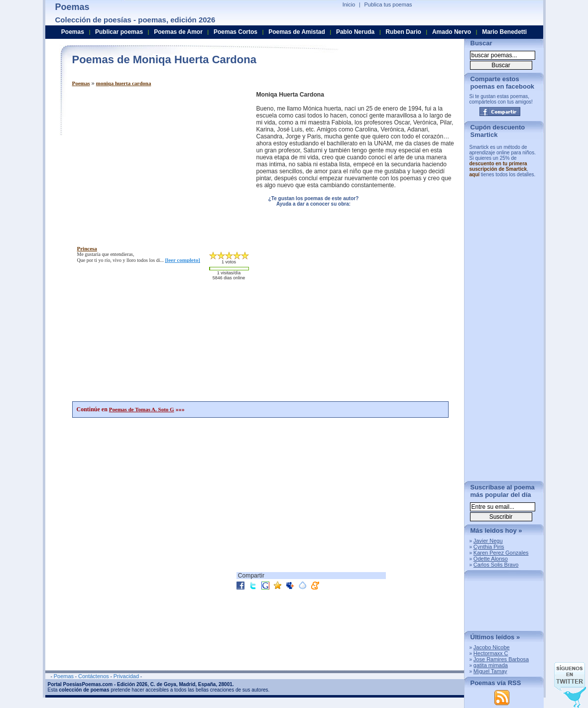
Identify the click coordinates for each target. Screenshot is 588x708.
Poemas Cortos (235, 32)
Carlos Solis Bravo (496, 565)
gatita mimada (491, 665)
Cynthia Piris (489, 547)
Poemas (81, 83)
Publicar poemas (119, 32)
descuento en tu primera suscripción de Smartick (498, 166)
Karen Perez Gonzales (501, 553)
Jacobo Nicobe (492, 647)
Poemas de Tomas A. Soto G (142, 409)
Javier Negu (488, 541)
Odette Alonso (491, 559)
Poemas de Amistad (297, 32)
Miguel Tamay (490, 671)
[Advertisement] (156, 161)
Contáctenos (94, 676)
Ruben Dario (403, 32)
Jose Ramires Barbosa (501, 659)
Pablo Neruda (355, 32)
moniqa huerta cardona (124, 83)
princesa (87, 248)
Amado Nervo (452, 32)
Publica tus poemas (388, 4)
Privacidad (126, 676)
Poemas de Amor (178, 32)
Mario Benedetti (504, 32)
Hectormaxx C (491, 653)
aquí (475, 175)
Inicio (349, 4)
